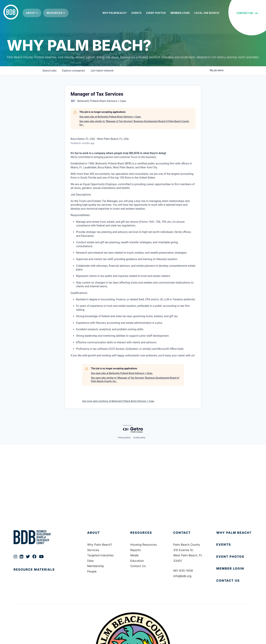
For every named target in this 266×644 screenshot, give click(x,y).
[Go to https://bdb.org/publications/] (47, 573)
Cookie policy (139, 438)
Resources (56, 11)
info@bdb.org (182, 576)
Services (93, 550)
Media (134, 555)
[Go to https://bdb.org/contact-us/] (234, 581)
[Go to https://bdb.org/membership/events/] (234, 545)
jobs (49, 71)
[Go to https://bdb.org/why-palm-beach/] (234, 533)
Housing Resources (144, 545)
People (92, 571)
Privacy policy (124, 438)
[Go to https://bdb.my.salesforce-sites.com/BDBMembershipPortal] (234, 569)
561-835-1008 (183, 571)
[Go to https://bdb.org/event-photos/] (234, 557)
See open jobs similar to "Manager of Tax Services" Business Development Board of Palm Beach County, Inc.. (134, 123)
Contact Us (138, 566)
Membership (96, 566)
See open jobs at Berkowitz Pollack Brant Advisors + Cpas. (110, 117)
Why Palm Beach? (100, 545)
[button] (247, 11)
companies (73, 71)
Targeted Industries (100, 555)
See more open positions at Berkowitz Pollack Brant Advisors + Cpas (118, 401)
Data (90, 561)
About (32, 11)
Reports (136, 550)
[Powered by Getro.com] (133, 429)
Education (137, 561)
